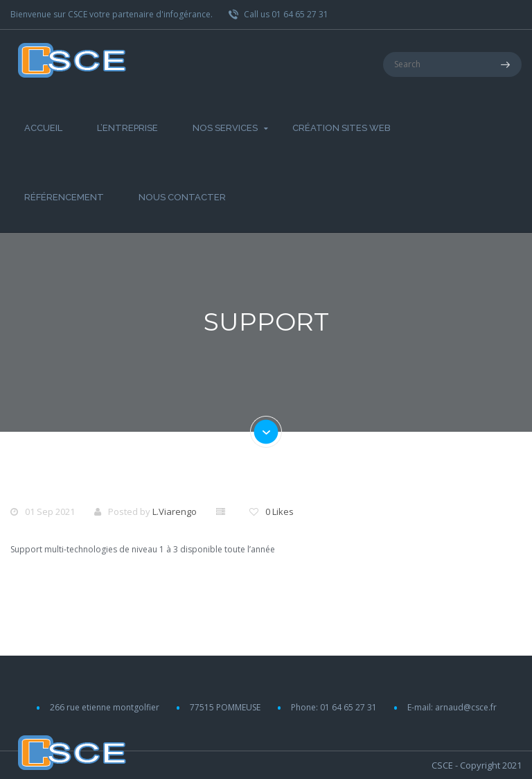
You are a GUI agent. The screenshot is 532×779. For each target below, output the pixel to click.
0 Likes (280, 511)
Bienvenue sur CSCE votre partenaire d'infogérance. (112, 14)
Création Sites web (342, 128)
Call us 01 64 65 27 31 (278, 14)
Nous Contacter (182, 197)
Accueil (43, 128)
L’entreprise (127, 128)
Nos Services (225, 128)
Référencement (64, 197)
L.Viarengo (175, 511)
